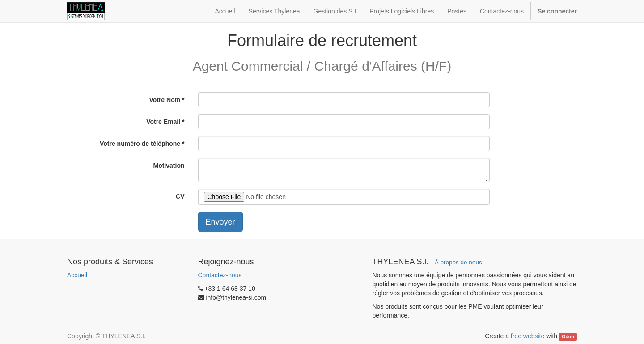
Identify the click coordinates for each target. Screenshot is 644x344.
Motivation (169, 166)
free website (527, 336)
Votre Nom (165, 100)
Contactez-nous (220, 275)
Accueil (77, 275)
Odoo (568, 336)
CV (180, 196)
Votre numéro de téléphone (140, 144)
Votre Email (163, 122)
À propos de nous (458, 262)
